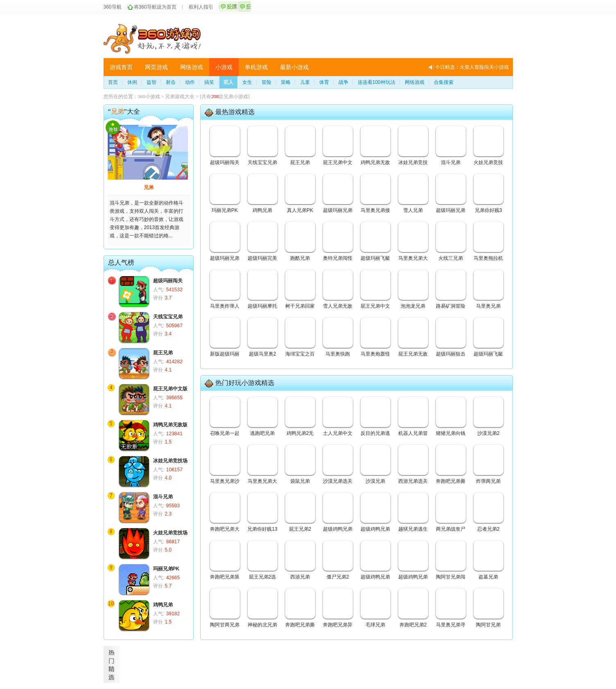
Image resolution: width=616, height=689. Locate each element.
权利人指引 (201, 7)
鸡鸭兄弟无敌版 (170, 425)
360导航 (113, 7)
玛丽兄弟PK (166, 569)
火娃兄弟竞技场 (170, 533)
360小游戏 (149, 97)
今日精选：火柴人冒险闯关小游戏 (472, 67)
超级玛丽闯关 (168, 281)
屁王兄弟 (163, 353)
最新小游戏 (294, 67)
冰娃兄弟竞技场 (170, 461)
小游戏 (224, 67)
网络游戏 (192, 67)
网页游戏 (156, 67)
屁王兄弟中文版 (170, 389)
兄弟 (149, 187)
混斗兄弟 (163, 497)
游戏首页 (121, 67)
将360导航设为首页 (155, 7)
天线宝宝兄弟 (168, 317)
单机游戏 (256, 67)
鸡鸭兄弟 (163, 605)
